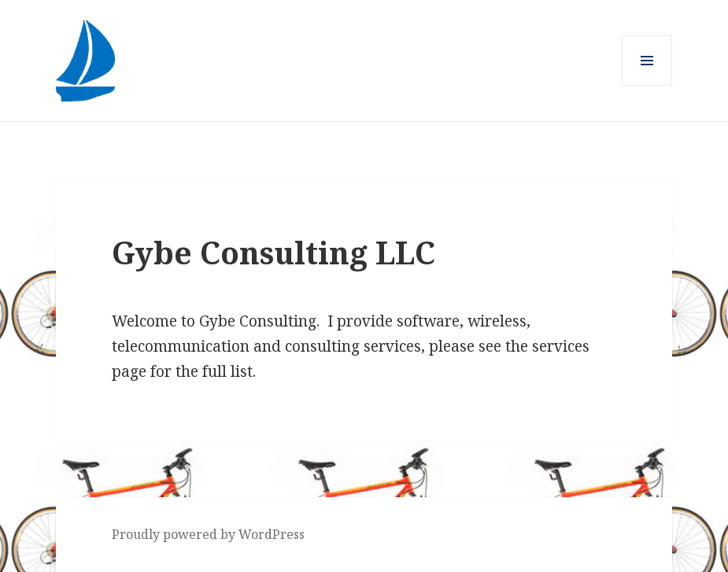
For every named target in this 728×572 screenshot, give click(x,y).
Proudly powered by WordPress (208, 534)
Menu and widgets (647, 85)
